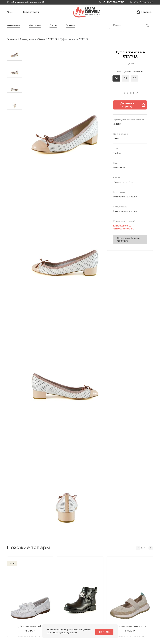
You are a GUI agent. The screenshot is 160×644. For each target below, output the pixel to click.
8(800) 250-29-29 (17, 623)
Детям (55, 30)
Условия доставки (142, 605)
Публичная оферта (142, 622)
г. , (27, 2)
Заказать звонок (19, 612)
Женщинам (14, 30)
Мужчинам (36, 30)
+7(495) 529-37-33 (17, 619)
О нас (10, 15)
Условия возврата (141, 617)
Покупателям (30, 15)
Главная (12, 44)
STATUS (52, 44)
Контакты (110, 610)
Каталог (83, 597)
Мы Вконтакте (46, 610)
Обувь (41, 44)
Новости (109, 605)
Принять (106, 632)
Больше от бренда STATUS (125, 238)
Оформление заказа (139, 611)
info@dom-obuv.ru (46, 616)
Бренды (73, 30)
